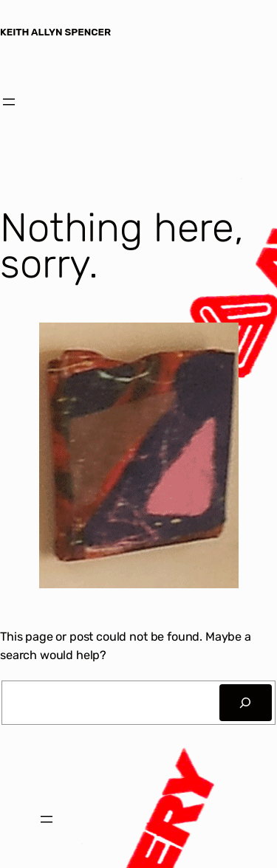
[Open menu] (9, 102)
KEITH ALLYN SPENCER (55, 32)
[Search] (246, 703)
